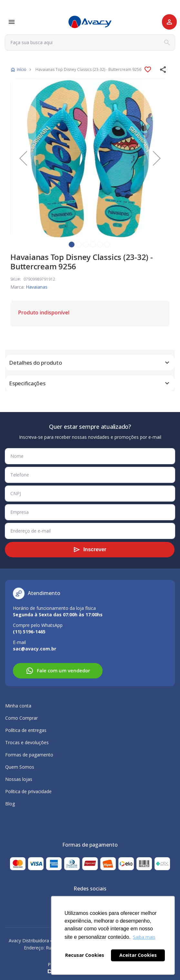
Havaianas (37, 287)
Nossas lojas (19, 779)
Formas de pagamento (29, 755)
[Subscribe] (90, 550)
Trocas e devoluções (27, 742)
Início (22, 69)
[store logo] (90, 22)
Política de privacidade (28, 791)
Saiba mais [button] (144, 937)
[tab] (90, 363)
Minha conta (18, 706)
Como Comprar (21, 718)
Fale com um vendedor (58, 671)
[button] (163, 70)
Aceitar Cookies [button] (138, 955)
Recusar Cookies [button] (85, 955)
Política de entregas (26, 730)
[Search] (167, 43)
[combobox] (90, 43)
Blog (10, 804)
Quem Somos (20, 767)
